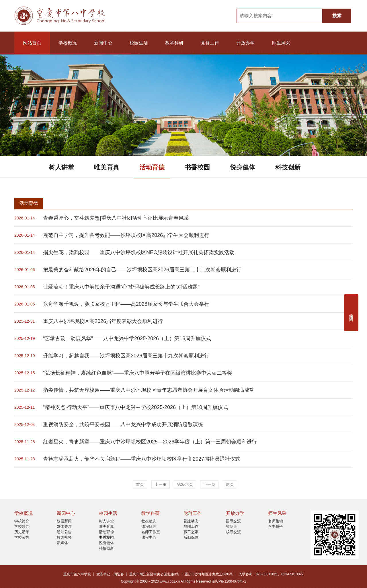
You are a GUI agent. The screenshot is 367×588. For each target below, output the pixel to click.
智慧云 (232, 526)
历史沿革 (22, 532)
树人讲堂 (61, 167)
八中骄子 (276, 526)
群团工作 (191, 526)
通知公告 (64, 532)
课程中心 (149, 537)
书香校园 (197, 167)
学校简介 (22, 521)
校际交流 (233, 532)
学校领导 (22, 526)
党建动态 (191, 521)
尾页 (230, 484)
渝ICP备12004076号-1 (229, 581)
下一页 (209, 484)
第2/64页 (185, 484)
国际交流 (233, 521)
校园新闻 (64, 521)
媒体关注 (64, 526)
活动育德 (152, 167)
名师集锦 (276, 521)
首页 (140, 484)
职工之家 (191, 532)
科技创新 (288, 167)
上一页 (161, 484)
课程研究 (149, 526)
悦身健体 (243, 167)
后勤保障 (191, 537)
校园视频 (64, 537)
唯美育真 (107, 167)
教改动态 (149, 521)
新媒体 (62, 543)
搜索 (337, 16)
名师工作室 (151, 532)
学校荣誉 (22, 537)
